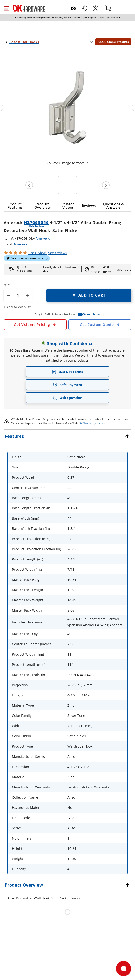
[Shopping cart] (108, 8)
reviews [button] (58, 253)
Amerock (43, 238)
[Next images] (106, 185)
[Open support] (124, 969)
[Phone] (84, 8)
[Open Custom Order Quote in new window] (100, 325)
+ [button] (27, 295)
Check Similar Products (113, 42)
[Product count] (18, 295)
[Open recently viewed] (73, 8)
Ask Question (68, 398)
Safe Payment (68, 385)
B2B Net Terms (67, 372)
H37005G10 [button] (36, 222)
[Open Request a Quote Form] (35, 325)
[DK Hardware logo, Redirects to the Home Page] (29, 8)
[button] (6, 8)
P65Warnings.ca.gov (92, 423)
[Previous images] (29, 185)
